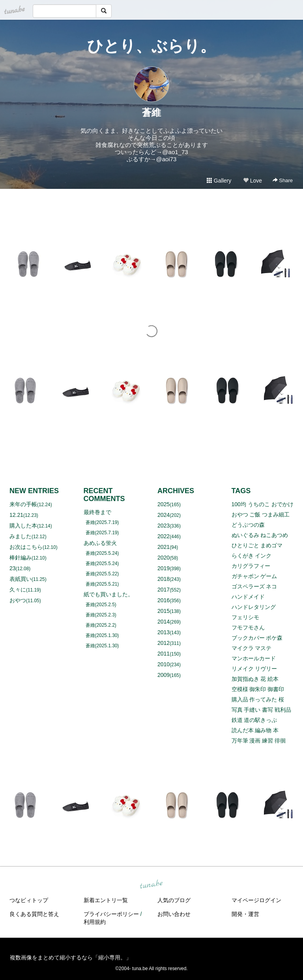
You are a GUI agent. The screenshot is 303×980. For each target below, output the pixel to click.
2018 (164, 579)
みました (21, 536)
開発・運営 (245, 914)
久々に (18, 590)
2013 (164, 632)
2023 (164, 526)
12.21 (16, 515)
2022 (164, 536)
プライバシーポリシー (111, 914)
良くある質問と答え (34, 914)
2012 (164, 643)
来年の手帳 (23, 504)
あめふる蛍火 (100, 543)
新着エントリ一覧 (106, 900)
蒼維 (151, 112)
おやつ (18, 600)
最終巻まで (97, 512)
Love (252, 181)
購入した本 (23, 526)
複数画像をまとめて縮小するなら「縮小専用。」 (71, 957)
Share (283, 180)
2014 (164, 622)
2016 (164, 600)
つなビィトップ (29, 900)
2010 (164, 664)
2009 (164, 675)
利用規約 (95, 922)
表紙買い (21, 579)
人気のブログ (174, 900)
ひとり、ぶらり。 (151, 46)
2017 (164, 590)
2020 (164, 558)
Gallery (219, 181)
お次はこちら (26, 547)
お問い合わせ (174, 914)
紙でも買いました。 (108, 594)
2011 (164, 654)
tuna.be (151, 885)
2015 (164, 611)
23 (13, 568)
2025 (164, 504)
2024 (164, 515)
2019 (164, 568)
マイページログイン (256, 900)
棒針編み (21, 558)
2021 (164, 547)
